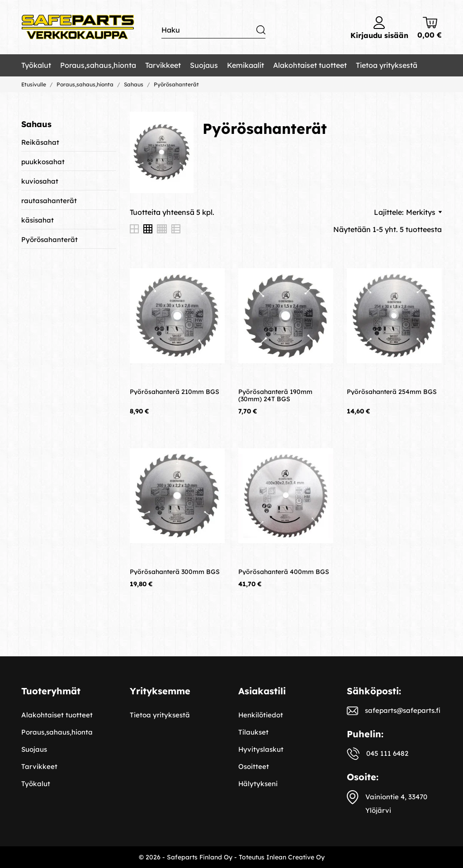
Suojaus (204, 65)
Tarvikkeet (163, 65)
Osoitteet (254, 766)
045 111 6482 (387, 753)
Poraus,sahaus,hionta (98, 65)
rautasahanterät (49, 201)
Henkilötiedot (261, 715)
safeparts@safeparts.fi (403, 710)
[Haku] (213, 30)
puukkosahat (43, 162)
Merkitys (424, 212)
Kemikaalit (246, 65)
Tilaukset (253, 732)
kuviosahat (40, 181)
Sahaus (36, 124)
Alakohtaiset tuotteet (310, 65)
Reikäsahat (40, 142)
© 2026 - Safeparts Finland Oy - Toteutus (203, 857)
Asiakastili (262, 691)
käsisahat (38, 220)
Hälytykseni (258, 784)
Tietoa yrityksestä (387, 65)
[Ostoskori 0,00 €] (430, 28)
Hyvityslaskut (261, 749)
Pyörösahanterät (50, 240)
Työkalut (36, 65)
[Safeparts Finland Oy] (78, 28)
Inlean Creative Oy (295, 857)
